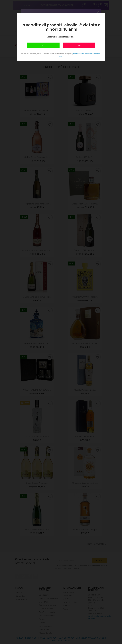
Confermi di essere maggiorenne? (61, 37)
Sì (43, 45)
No (79, 45)
